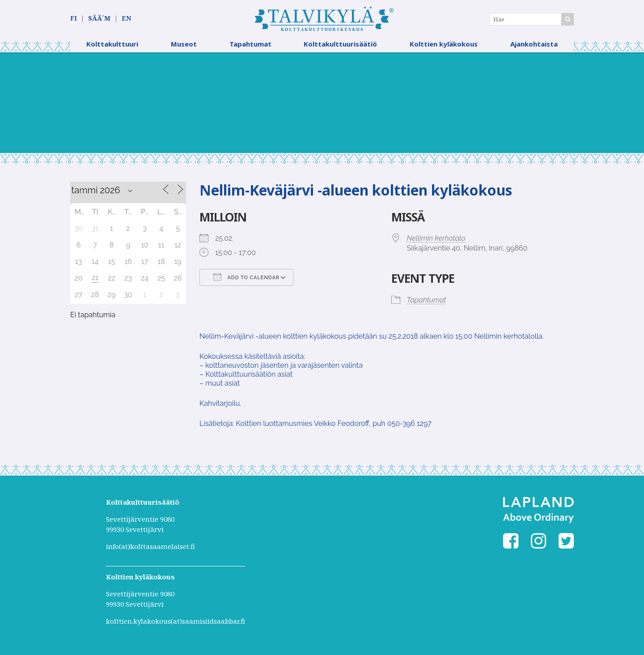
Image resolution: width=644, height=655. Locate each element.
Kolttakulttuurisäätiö (340, 47)
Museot (184, 47)
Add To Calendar (246, 280)
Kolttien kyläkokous (444, 47)
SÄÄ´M (99, 19)
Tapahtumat (250, 47)
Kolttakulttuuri (112, 47)
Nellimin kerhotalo (436, 241)
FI (74, 19)
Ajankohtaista (534, 47)
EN (126, 19)
